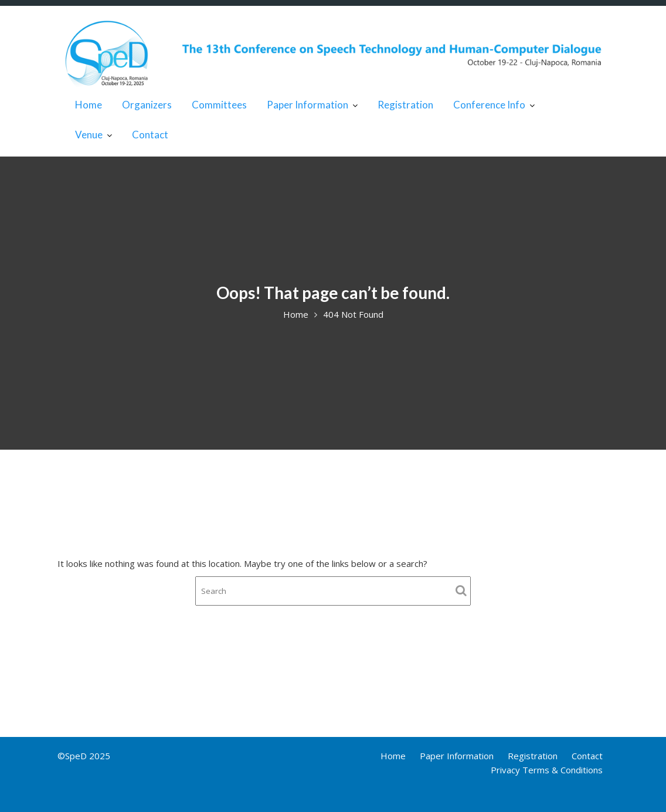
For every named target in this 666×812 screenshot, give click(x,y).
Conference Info (489, 105)
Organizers (147, 105)
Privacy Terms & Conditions (547, 770)
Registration (405, 105)
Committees (219, 105)
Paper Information (307, 105)
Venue (89, 135)
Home (89, 105)
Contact (150, 135)
